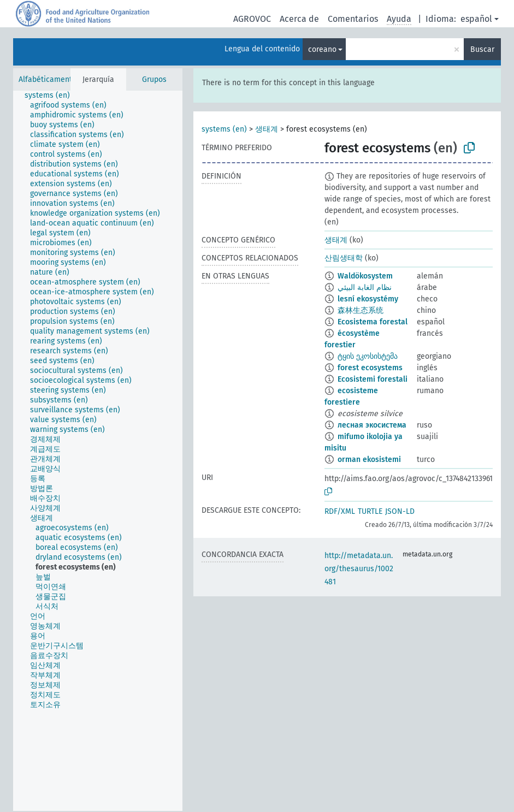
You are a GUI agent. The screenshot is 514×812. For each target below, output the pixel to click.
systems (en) (224, 129)
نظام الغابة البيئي (365, 288)
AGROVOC (252, 19)
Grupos (154, 79)
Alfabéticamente (48, 79)
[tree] (98, 451)
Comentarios (353, 19)
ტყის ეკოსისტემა (368, 356)
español (476, 19)
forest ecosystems (370, 368)
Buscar (482, 49)
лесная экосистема (372, 425)
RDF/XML (340, 511)
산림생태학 (344, 258)
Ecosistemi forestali (373, 379)
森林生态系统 (361, 310)
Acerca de (299, 19)
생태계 (267, 129)
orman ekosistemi (369, 460)
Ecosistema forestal (373, 322)
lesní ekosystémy (368, 299)
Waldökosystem (365, 276)
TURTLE (370, 511)
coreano (322, 49)
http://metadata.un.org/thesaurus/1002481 (359, 569)
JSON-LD (400, 511)
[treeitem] (52, 96)
